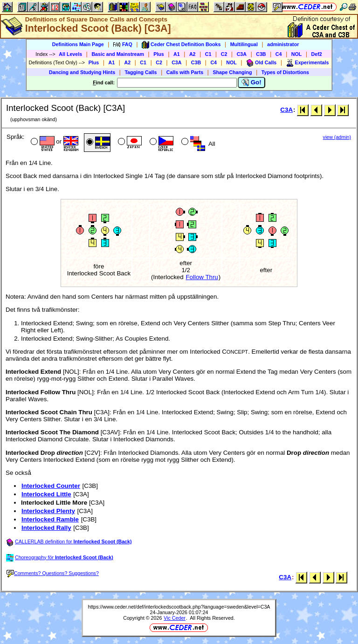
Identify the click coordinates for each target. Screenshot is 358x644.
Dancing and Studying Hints (82, 72)
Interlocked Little (46, 494)
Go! (251, 82)
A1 (177, 54)
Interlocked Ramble (50, 519)
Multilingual (244, 44)
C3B (261, 54)
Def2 (317, 54)
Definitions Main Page (78, 44)
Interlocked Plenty (48, 511)
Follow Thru (202, 277)
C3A (242, 54)
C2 (224, 54)
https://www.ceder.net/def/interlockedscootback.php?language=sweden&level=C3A (179, 607)
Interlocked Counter (51, 486)
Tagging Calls (141, 72)
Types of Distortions (285, 72)
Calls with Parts (185, 72)
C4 (279, 54)
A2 (193, 54)
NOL (297, 54)
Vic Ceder (175, 618)
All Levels (70, 54)
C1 (208, 54)
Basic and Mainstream (118, 54)
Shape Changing (232, 72)
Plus (159, 54)
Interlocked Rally (46, 528)
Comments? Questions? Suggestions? (53, 573)
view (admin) (337, 137)
